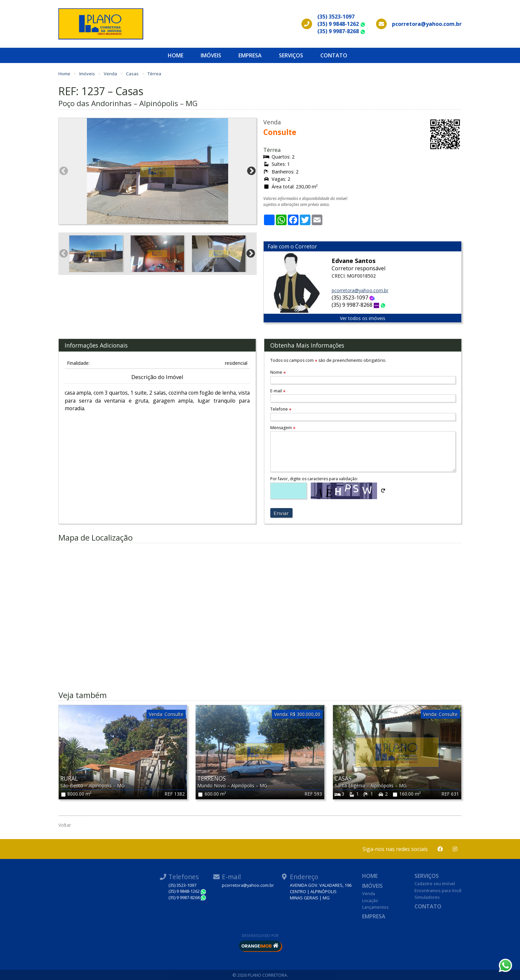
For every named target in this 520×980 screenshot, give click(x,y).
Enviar (281, 513)
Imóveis (211, 55)
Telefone (281, 409)
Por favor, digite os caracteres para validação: (314, 479)
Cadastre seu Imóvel (435, 883)
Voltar (65, 825)
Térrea (154, 74)
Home (176, 55)
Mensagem (283, 428)
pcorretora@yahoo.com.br (360, 290)
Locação (370, 900)
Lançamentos (375, 907)
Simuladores (427, 897)
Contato (334, 55)
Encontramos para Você (438, 890)
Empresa (250, 55)
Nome (278, 372)
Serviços (291, 55)
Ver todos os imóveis (363, 318)
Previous (64, 171)
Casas (133, 74)
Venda (111, 74)
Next (251, 171)
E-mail (278, 391)
